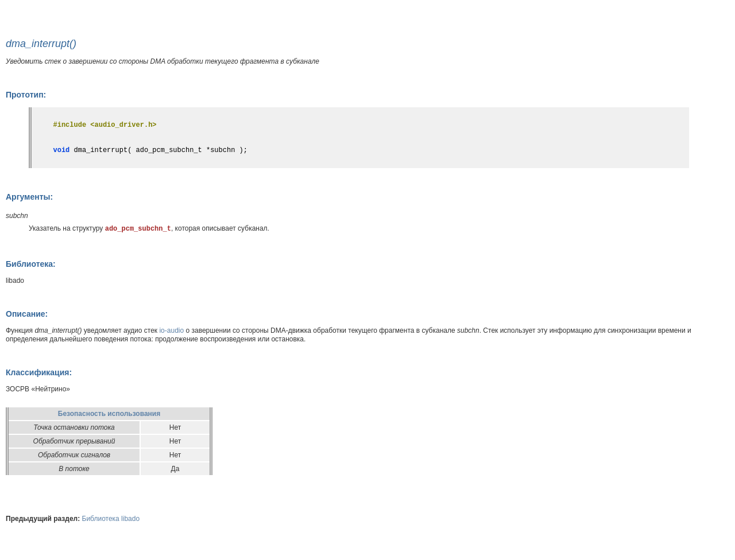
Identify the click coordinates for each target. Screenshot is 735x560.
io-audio (171, 330)
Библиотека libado (111, 519)
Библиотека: (31, 264)
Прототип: (26, 95)
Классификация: (39, 372)
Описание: (27, 314)
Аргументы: (29, 197)
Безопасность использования (109, 414)
